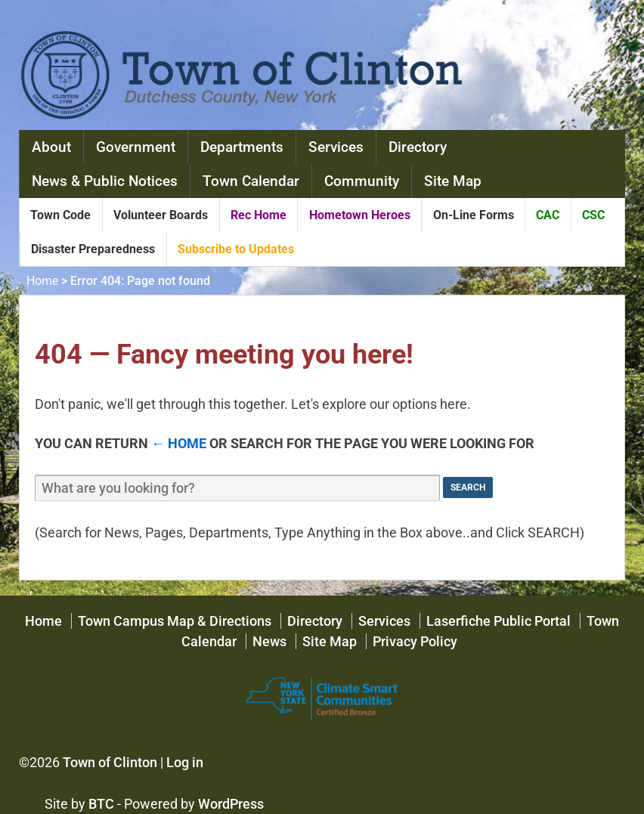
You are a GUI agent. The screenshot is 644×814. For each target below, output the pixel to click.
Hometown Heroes (360, 215)
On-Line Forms (474, 215)
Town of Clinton (110, 762)
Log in (185, 762)
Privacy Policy (415, 641)
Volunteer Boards (161, 215)
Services (336, 147)
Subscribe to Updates (236, 249)
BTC (101, 804)
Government (136, 147)
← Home (179, 443)
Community (362, 181)
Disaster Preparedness (93, 249)
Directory (418, 147)
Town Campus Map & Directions (175, 621)
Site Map (453, 181)
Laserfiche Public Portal (498, 621)
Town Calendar (251, 181)
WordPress (231, 804)
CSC (593, 215)
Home (42, 281)
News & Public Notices (105, 181)
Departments (242, 147)
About (51, 147)
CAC (548, 215)
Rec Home (259, 215)
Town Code (60, 215)
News (269, 641)
